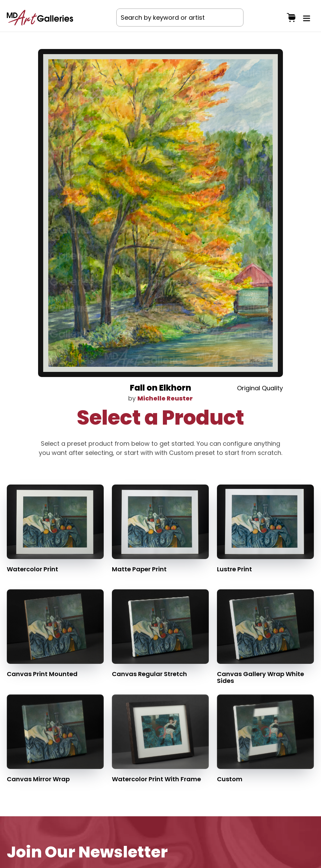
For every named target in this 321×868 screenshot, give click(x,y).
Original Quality (260, 388)
